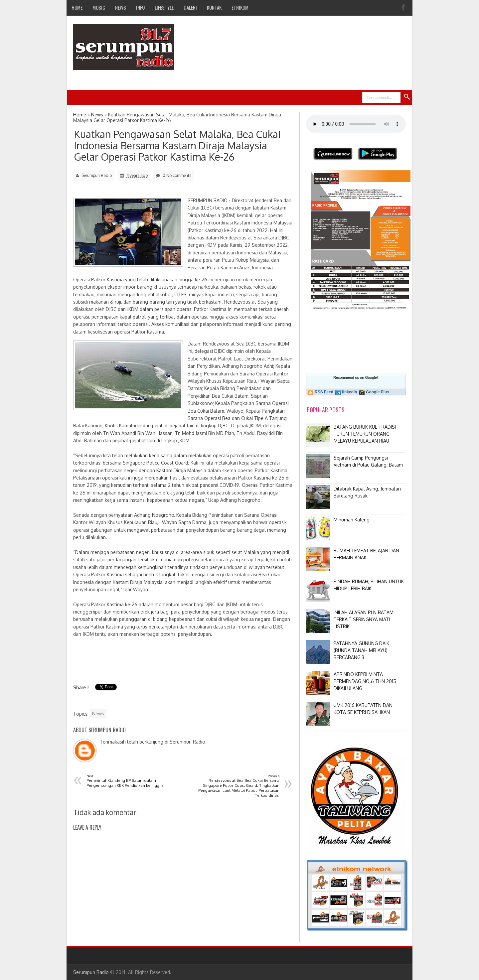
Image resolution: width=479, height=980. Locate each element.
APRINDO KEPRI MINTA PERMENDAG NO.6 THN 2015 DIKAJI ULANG (365, 681)
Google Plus (378, 392)
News (98, 713)
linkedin (349, 392)
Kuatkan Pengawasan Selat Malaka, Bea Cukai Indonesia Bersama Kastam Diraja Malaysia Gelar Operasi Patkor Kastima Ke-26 (177, 145)
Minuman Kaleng (352, 520)
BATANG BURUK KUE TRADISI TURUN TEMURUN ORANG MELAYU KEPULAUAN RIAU (365, 434)
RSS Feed (324, 392)
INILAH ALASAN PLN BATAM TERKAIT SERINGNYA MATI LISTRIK (364, 619)
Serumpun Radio (91, 972)
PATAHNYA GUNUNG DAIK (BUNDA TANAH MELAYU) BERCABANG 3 (361, 650)
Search (407, 97)
